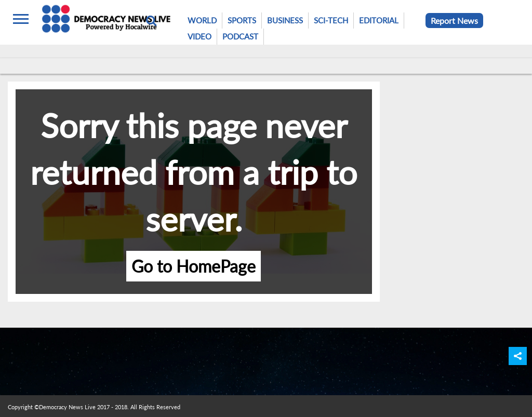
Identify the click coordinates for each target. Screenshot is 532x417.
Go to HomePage (194, 266)
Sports (242, 20)
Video (199, 36)
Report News (454, 21)
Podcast (240, 36)
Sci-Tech (331, 20)
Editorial (379, 20)
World (202, 20)
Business (285, 20)
